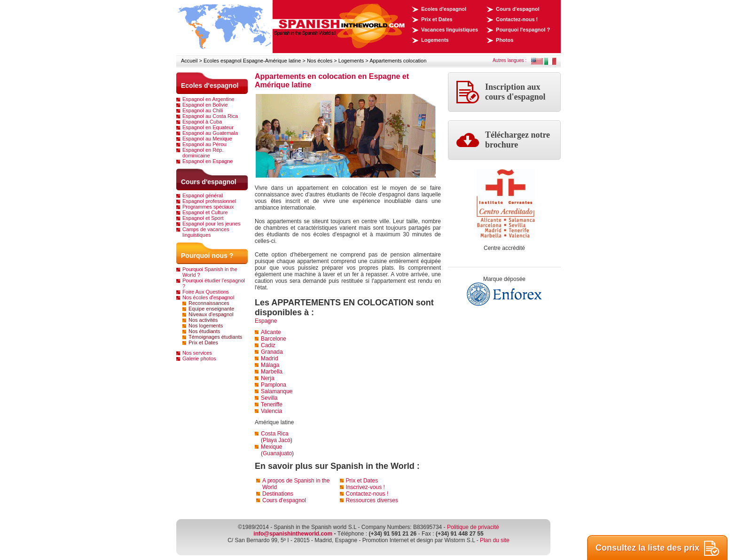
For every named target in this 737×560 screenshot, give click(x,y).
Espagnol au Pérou (204, 144)
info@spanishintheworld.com (293, 534)
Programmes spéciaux (208, 207)
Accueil (189, 61)
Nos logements (206, 326)
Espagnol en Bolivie (205, 105)
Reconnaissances (209, 303)
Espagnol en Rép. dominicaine (203, 153)
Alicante (271, 332)
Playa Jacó (277, 440)
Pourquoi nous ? (207, 256)
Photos (505, 40)
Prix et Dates (437, 19)
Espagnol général (203, 195)
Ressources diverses (372, 500)
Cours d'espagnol (517, 9)
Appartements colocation (398, 61)
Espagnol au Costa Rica (210, 116)
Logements (435, 40)
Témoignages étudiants (215, 337)
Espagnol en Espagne (208, 161)
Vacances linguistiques (450, 30)
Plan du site (495, 540)
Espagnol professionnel (209, 201)
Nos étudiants (204, 331)
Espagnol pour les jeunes (212, 224)
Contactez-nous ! (517, 19)
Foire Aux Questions (206, 292)
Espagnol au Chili (203, 110)
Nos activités (203, 320)
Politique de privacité (473, 527)
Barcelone (274, 339)
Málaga (270, 365)
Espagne (266, 321)
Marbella (272, 372)
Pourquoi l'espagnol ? (523, 30)
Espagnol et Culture (205, 212)
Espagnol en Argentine (208, 99)
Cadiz (268, 345)
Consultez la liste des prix (657, 548)
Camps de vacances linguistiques (206, 232)
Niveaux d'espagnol (211, 314)
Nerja (268, 378)
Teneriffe (272, 404)
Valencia (271, 411)
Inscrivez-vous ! (365, 487)
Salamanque (277, 391)
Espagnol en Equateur (208, 127)
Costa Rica (275, 434)
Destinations (278, 494)
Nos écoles (320, 61)
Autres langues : (510, 60)
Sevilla (269, 398)
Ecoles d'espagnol (444, 9)
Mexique (271, 447)
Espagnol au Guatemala (210, 133)
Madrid (270, 358)
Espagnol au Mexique (207, 139)
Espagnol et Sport (203, 218)
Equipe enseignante (211, 309)
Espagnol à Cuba (202, 122)
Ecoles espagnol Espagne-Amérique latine (252, 61)
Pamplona (274, 385)
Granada (272, 352)
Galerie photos (199, 358)
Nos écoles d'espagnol (208, 297)
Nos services (197, 353)
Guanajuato (277, 453)
